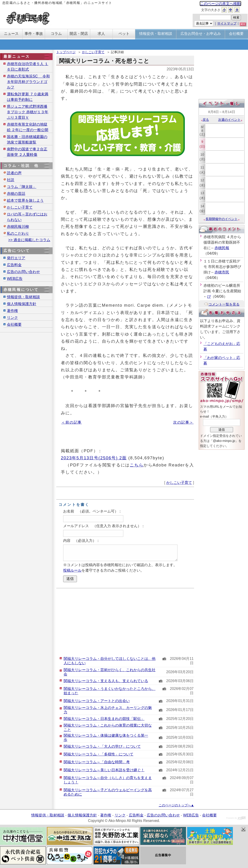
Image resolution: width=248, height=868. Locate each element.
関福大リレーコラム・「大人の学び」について (102, 746)
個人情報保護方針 (22, 304)
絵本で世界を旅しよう (25, 200)
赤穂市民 (222, 272)
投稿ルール (72, 570)
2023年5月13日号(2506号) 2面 (94, 458)
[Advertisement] (125, 622)
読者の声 (14, 173)
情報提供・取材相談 (23, 297)
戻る (205, 120)
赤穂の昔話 (16, 194)
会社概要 (14, 324)
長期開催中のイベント (222, 219)
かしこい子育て (93, 52)
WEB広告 (15, 279)
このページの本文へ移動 (220, 4)
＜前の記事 (72, 422)
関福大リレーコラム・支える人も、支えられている (106, 681)
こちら (137, 465)
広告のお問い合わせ (23, 272)
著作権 (12, 311)
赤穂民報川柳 (18, 227)
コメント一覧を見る (222, 304)
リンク (12, 318)
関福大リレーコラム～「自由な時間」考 (97, 762)
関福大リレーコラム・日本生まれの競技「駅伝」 (104, 719)
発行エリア (16, 258)
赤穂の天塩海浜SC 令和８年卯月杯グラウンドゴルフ (28, 82)
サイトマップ (227, 23)
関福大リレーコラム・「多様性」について (99, 754)
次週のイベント (230, 120)
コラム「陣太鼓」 (22, 187)
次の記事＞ (183, 422)
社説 (11, 180)
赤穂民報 (222, 248)
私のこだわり (18, 233)
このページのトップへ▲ (176, 805)
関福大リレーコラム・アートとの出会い (97, 701)
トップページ (66, 52)
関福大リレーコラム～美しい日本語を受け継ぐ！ (104, 770)
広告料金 (14, 265)
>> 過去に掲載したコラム (29, 240)
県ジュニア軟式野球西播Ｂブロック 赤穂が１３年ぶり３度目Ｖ (28, 112)
